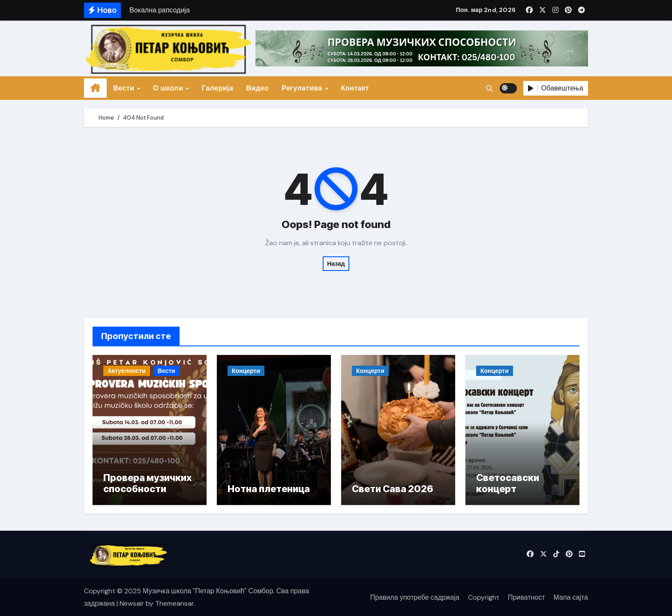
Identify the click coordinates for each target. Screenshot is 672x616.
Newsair (132, 603)
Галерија (218, 88)
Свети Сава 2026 (393, 489)
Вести (125, 88)
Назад (336, 264)
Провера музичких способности (147, 483)
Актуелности (127, 371)
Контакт (355, 88)
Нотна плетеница (269, 489)
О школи (169, 88)
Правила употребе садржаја (415, 597)
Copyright (484, 597)
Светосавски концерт (508, 483)
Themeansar (174, 603)
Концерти (246, 371)
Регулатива (303, 88)
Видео (257, 88)
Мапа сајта (571, 597)
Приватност (526, 597)
